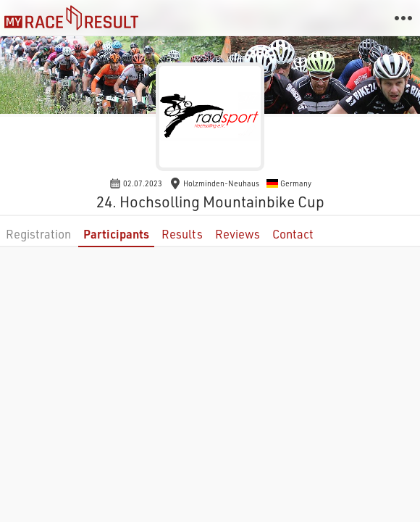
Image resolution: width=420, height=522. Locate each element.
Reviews (238, 234)
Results (182, 234)
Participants (116, 234)
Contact (293, 234)
